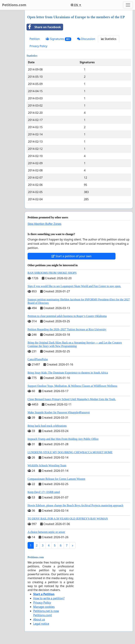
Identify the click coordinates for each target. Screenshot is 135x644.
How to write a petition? (49, 598)
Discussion (86, 39)
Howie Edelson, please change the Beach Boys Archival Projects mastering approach (75, 505)
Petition (35, 39)
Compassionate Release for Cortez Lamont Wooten (56, 479)
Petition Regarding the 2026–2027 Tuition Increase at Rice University (67, 329)
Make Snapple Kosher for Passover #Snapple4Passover (59, 412)
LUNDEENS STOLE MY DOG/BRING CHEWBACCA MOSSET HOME (70, 452)
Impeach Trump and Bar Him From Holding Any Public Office (63, 439)
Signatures (58, 39)
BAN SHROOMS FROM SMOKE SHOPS (52, 273)
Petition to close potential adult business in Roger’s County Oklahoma (67, 316)
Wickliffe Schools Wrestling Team (47, 465)
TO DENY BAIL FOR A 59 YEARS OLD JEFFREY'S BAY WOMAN (68, 519)
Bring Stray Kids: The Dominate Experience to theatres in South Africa (68, 373)
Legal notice (41, 624)
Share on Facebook (44, 27)
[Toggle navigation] (128, 5)
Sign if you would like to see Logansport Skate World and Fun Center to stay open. (74, 286)
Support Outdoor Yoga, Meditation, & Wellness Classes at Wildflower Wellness (72, 386)
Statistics (109, 39)
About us (39, 619)
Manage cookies (44, 607)
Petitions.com (14, 5)
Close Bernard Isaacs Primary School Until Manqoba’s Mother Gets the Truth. (72, 399)
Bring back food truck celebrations (47, 426)
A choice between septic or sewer (46, 532)
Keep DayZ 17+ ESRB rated (44, 492)
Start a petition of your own (71, 256)
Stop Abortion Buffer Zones (44, 224)
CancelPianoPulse (38, 359)
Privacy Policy (38, 46)
